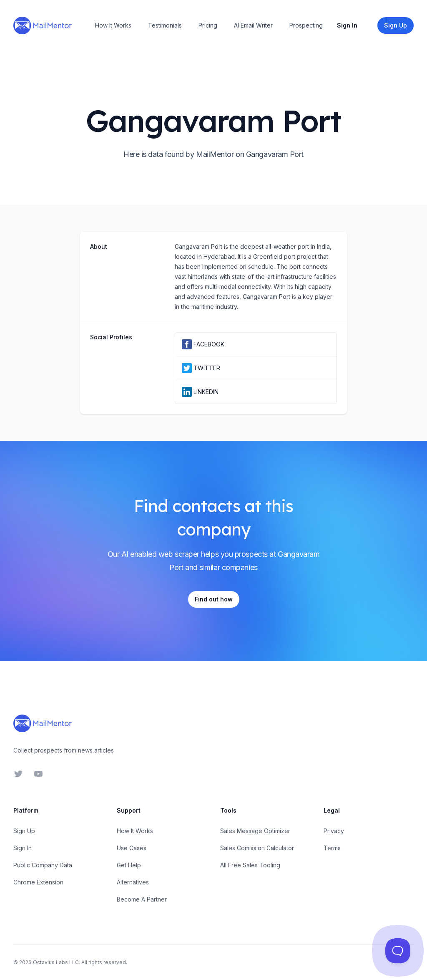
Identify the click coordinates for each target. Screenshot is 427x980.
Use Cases (132, 848)
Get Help (129, 865)
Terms (332, 848)
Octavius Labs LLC (56, 962)
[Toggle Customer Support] (398, 951)
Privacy (334, 831)
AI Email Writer (253, 25)
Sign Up (24, 831)
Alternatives (133, 882)
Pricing (208, 25)
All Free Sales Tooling (250, 865)
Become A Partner (142, 899)
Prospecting (306, 25)
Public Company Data (43, 865)
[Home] (43, 25)
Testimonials (165, 25)
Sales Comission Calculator (257, 848)
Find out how (214, 599)
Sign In (347, 25)
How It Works (113, 25)
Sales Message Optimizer (255, 831)
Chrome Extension (38, 882)
